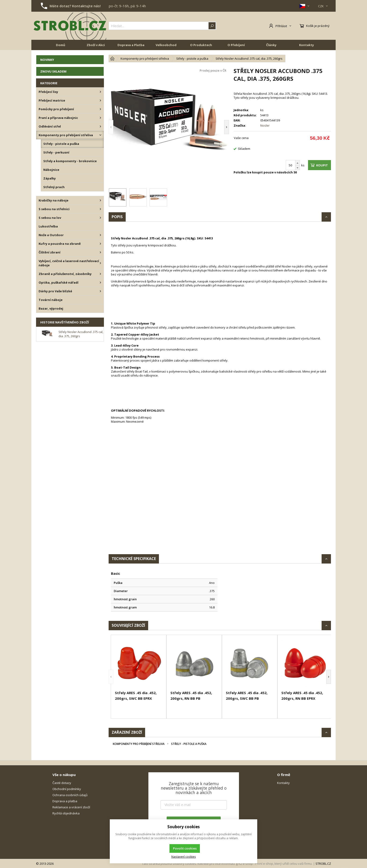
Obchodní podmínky (67, 789)
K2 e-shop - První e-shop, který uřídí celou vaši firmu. (275, 864)
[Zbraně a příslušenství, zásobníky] (100, 274)
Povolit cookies (185, 848)
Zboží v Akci (96, 45)
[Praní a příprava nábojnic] (100, 118)
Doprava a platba (65, 801)
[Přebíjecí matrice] (100, 100)
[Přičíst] (297, 163)
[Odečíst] (297, 168)
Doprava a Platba (131, 45)
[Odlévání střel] (100, 126)
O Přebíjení (236, 45)
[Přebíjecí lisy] (100, 92)
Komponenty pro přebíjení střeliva (139, 744)
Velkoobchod (166, 45)
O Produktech (201, 45)
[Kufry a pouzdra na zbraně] (100, 244)
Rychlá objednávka (66, 813)
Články (271, 45)
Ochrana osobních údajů (70, 795)
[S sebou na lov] (100, 218)
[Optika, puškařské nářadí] (100, 282)
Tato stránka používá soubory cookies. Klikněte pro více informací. (189, 864)
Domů (61, 45)
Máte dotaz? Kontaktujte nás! (75, 6)
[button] (111, 127)
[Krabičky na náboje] (100, 200)
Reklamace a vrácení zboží (71, 807)
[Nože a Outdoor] (100, 235)
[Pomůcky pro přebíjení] (100, 109)
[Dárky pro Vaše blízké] (100, 291)
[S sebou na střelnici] (100, 209)
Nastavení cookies (184, 857)
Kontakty (306, 45)
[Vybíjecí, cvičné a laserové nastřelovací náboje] (100, 263)
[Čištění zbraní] (100, 252)
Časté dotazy (62, 783)
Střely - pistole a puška (189, 744)
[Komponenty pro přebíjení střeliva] (100, 135)
